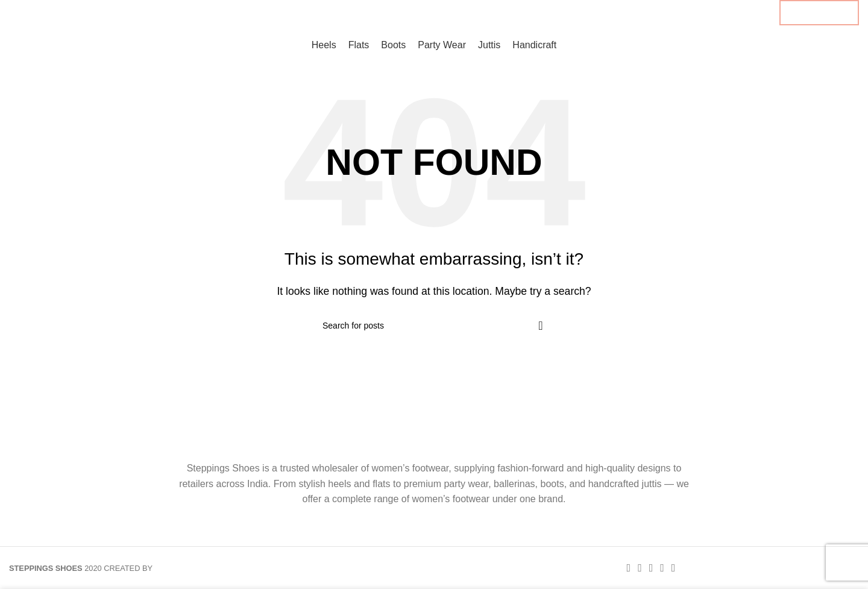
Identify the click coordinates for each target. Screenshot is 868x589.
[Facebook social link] (721, 13)
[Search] (434, 326)
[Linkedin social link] (751, 13)
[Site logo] (65, 44)
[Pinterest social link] (741, 13)
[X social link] (731, 13)
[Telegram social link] (762, 13)
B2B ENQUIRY (819, 12)
